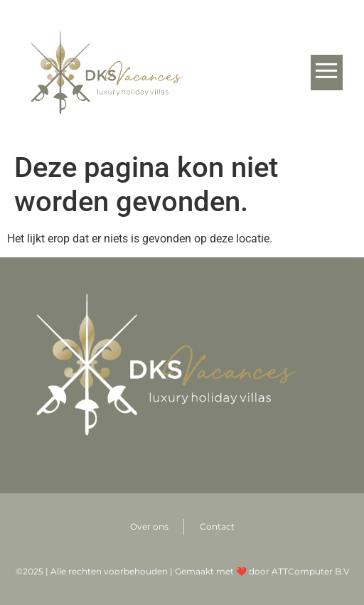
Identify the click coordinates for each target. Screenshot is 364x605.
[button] (327, 73)
